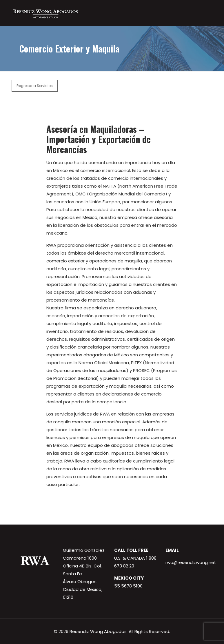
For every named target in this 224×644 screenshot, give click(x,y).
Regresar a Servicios (35, 86)
